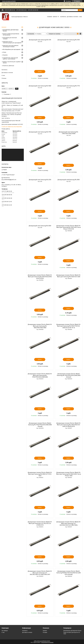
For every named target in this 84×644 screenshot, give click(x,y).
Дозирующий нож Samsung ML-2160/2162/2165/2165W (69, 133)
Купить (40, 72)
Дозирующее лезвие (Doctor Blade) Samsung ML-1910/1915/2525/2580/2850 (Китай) (40, 425)
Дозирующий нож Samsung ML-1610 (69, 40)
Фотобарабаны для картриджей (12, 49)
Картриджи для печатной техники (10, 38)
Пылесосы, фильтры (8, 66)
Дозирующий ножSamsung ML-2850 (69, 180)
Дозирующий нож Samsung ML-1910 (40, 132)
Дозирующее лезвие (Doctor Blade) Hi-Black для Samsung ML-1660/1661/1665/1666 (40, 326)
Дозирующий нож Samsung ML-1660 (40, 86)
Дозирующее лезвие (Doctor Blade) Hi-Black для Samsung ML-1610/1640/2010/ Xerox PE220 (40, 277)
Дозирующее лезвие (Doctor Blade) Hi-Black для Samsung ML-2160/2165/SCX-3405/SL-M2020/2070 (69, 425)
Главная (50, 17)
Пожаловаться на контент (47, 642)
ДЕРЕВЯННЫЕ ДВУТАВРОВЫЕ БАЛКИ (11, 30)
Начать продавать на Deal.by (9, 1)
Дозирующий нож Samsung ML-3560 (40, 226)
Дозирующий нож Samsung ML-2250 (40, 180)
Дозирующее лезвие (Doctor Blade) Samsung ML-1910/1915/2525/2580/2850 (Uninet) (69, 375)
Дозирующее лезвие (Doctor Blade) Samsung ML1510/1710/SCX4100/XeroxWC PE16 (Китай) (69, 573)
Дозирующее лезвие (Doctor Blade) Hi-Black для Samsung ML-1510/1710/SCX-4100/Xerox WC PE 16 (69, 326)
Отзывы (4, 78)
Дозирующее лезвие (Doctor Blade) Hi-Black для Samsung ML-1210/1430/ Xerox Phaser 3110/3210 (69, 227)
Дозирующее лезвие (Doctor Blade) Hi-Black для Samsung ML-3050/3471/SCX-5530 (40, 474)
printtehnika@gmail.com (10, 180)
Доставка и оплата (72, 17)
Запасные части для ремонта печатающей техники (11, 46)
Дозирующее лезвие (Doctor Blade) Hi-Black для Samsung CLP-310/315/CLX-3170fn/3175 (40, 523)
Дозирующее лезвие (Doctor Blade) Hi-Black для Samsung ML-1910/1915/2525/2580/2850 (40, 375)
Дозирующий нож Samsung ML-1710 (69, 86)
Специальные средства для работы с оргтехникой (10, 58)
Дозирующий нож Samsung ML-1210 (40, 40)
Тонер (4, 52)
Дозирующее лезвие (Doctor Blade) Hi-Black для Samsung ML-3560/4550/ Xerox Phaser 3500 (69, 474)
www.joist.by (6, 178)
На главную (5, 631)
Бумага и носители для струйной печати (12, 62)
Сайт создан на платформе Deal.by (42, 641)
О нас (80, 17)
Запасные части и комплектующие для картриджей (12, 42)
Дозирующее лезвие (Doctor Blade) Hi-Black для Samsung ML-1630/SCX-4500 (69, 276)
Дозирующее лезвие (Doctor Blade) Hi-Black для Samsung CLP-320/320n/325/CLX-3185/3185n (69, 523)
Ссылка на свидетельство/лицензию (12, 127)
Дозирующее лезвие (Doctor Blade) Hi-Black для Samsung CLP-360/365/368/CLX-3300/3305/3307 (40, 573)
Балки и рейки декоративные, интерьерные (11, 34)
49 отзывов (68, 1)
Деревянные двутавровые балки (72, 631)
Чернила (5, 55)
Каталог (55, 17)
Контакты (63, 17)
